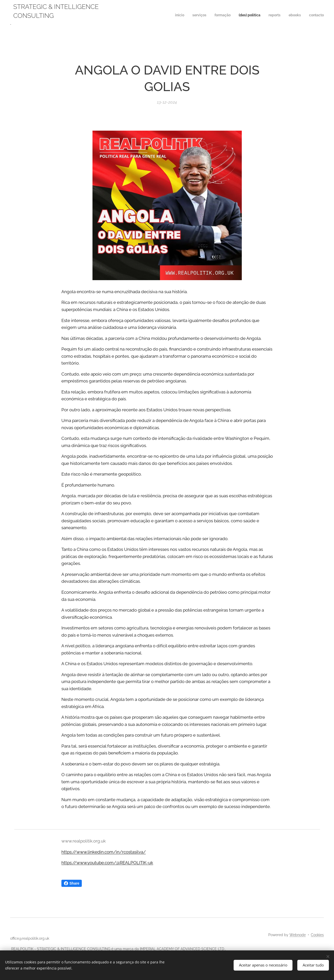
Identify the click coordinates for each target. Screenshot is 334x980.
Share (72, 883)
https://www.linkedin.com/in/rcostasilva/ (104, 852)
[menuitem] (276, 16)
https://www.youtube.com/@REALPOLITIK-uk (107, 863)
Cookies (317, 935)
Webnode (298, 935)
